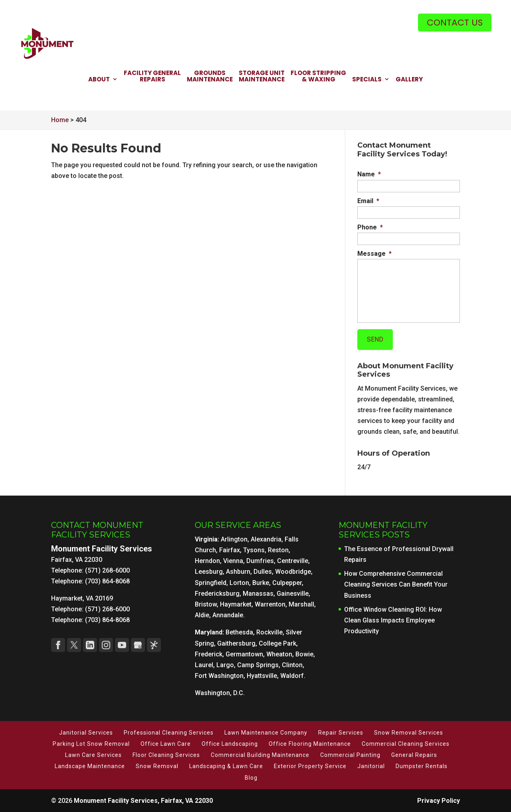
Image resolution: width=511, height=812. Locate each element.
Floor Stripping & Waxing (318, 77)
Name (369, 174)
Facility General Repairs (152, 77)
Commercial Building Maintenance (260, 755)
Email (368, 201)
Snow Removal (157, 766)
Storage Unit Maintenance (262, 77)
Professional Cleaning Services (169, 733)
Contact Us (455, 23)
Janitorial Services (86, 733)
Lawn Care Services (93, 755)
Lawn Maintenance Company (266, 733)
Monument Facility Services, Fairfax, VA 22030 (143, 801)
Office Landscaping (230, 744)
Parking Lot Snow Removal (91, 744)
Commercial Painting (350, 755)
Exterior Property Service (310, 766)
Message (374, 254)
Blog (251, 778)
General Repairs (414, 755)
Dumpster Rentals (422, 766)
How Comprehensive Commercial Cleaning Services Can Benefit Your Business (396, 584)
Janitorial (371, 766)
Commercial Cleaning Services (406, 744)
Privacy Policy (439, 801)
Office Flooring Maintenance (310, 744)
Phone (370, 227)
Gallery (409, 80)
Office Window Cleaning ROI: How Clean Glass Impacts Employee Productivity (393, 620)
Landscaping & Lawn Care (226, 766)
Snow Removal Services (409, 733)
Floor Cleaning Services (166, 755)
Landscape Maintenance (90, 766)
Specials (367, 80)
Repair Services (341, 733)
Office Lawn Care (166, 744)
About (99, 80)
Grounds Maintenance (210, 77)
